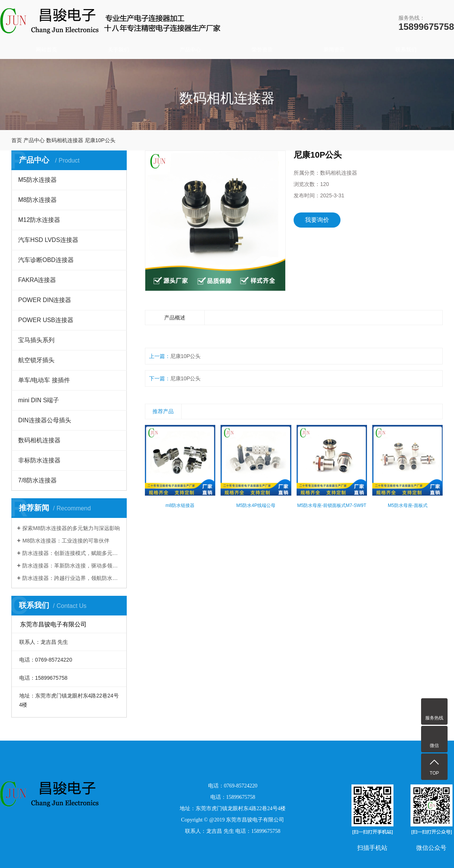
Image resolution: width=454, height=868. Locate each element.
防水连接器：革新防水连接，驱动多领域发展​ (72, 566)
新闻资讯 (334, 50)
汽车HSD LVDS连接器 (48, 240)
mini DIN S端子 (39, 400)
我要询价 (317, 220)
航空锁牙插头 (36, 360)
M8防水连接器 (37, 200)
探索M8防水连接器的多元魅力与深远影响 (71, 528)
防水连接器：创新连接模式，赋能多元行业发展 (72, 553)
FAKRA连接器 (37, 280)
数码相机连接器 (65, 140)
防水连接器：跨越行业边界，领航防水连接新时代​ (72, 578)
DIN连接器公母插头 (45, 420)
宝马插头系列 (36, 340)
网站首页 (47, 50)
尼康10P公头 (186, 356)
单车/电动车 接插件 (44, 380)
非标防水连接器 (39, 460)
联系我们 (406, 50)
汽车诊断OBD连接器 (46, 260)
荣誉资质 (262, 50)
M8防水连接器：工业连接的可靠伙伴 (66, 541)
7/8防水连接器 (37, 480)
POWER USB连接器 (46, 320)
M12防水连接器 (39, 220)
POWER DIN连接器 (45, 300)
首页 (17, 140)
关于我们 (118, 50)
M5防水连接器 (37, 180)
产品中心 (190, 50)
